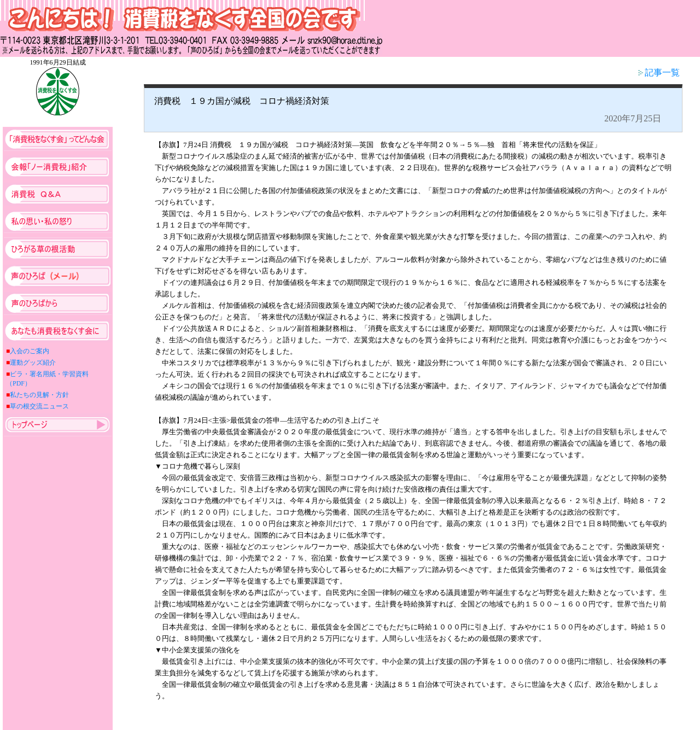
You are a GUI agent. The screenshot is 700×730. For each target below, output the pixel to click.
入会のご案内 (30, 351)
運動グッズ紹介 (33, 363)
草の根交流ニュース (39, 406)
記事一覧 (659, 72)
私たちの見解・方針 (39, 395)
